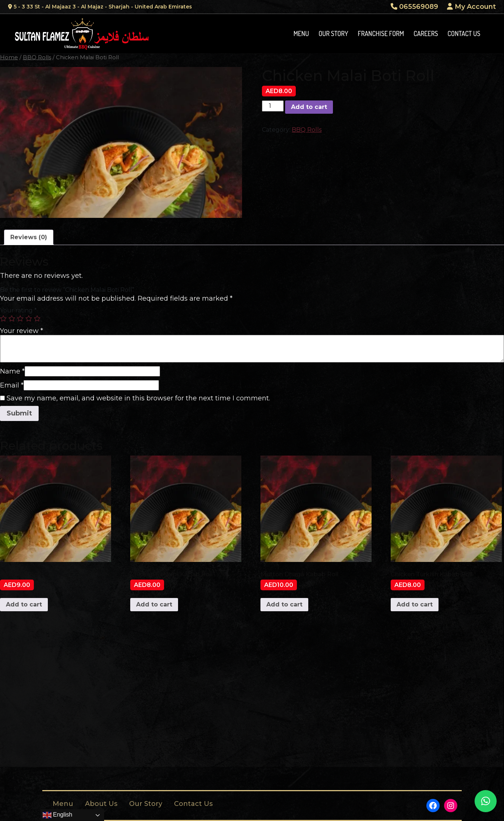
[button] (486, 801)
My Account (471, 7)
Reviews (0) (29, 237)
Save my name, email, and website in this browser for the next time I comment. (138, 398)
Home (9, 57)
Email (12, 385)
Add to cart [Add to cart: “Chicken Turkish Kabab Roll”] (415, 604)
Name (12, 371)
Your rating (18, 310)
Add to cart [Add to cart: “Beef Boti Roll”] (24, 604)
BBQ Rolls (37, 57)
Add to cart (309, 107)
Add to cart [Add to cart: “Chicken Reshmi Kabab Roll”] (154, 604)
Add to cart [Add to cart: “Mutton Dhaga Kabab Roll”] (284, 604)
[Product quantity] (273, 106)
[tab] (29, 237)
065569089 (414, 7)
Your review (22, 331)
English (58, 815)
